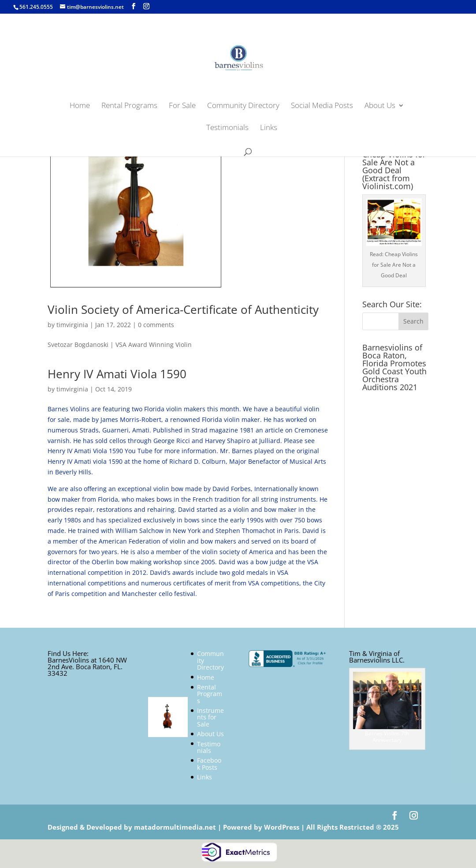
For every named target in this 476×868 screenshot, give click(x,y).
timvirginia (72, 325)
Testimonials (227, 128)
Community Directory (243, 106)
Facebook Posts (209, 764)
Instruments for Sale (210, 717)
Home (80, 106)
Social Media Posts (322, 106)
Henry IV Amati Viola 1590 (117, 374)
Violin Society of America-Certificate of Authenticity (183, 309)
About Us (380, 106)
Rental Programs (129, 106)
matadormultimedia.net (176, 827)
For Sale (182, 106)
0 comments (156, 325)
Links (269, 128)
